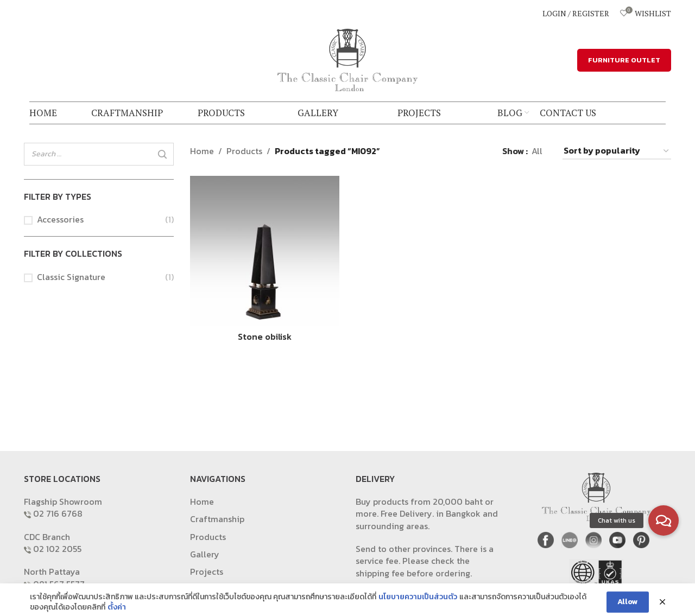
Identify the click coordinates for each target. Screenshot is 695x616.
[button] (664, 520)
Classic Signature (71, 277)
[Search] (162, 155)
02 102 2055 (57, 549)
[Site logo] (347, 59)
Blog (199, 589)
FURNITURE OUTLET (624, 60)
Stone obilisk (265, 336)
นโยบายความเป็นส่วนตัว (418, 609)
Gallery (205, 554)
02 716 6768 (58, 513)
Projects (207, 571)
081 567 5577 (59, 584)
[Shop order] (617, 151)
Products (244, 151)
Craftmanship (217, 519)
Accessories (60, 219)
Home (202, 151)
